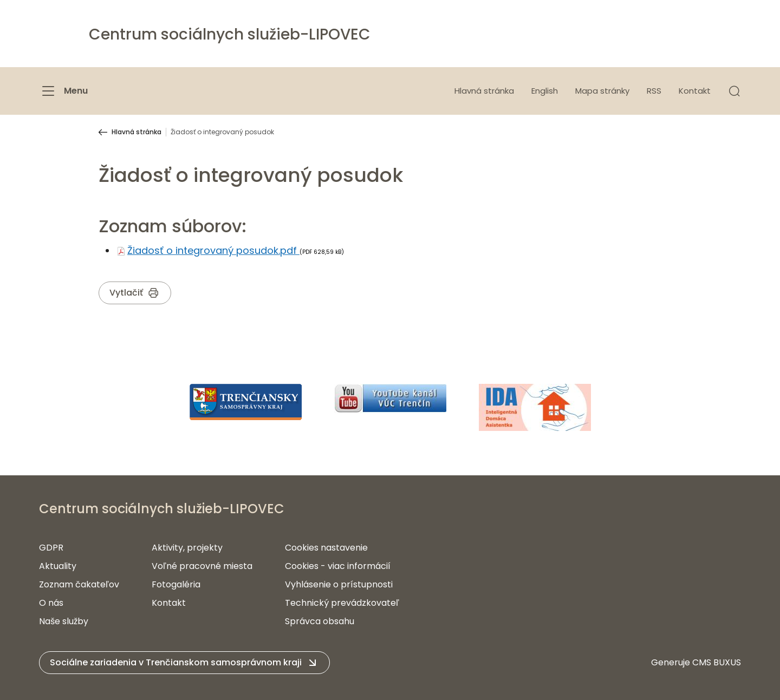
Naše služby (64, 621)
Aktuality (58, 566)
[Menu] (63, 91)
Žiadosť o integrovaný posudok (222, 132)
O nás (51, 603)
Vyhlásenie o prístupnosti (339, 584)
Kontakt (695, 91)
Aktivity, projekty (187, 548)
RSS (654, 91)
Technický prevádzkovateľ (342, 603)
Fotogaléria (176, 584)
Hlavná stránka (484, 91)
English (545, 91)
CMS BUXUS (717, 662)
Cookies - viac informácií (338, 566)
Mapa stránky (602, 91)
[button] (734, 91)
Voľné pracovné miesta (202, 566)
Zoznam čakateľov (79, 584)
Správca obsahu (320, 621)
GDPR (51, 548)
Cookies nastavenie (326, 548)
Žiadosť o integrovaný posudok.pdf (213, 250)
